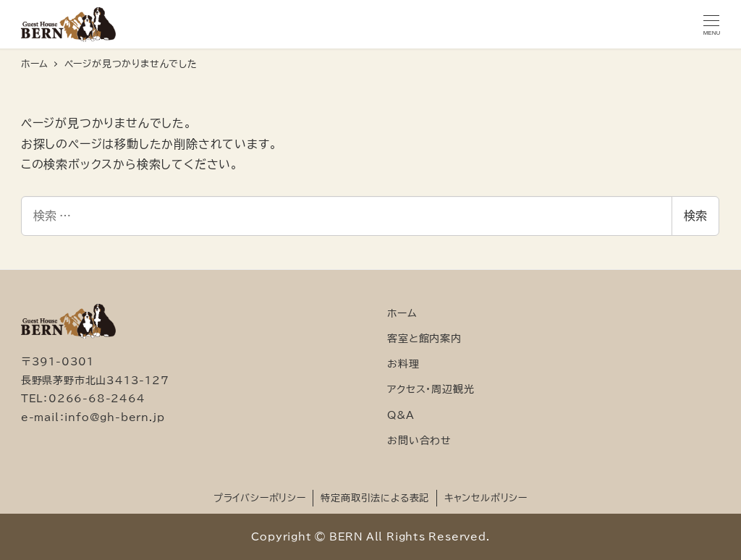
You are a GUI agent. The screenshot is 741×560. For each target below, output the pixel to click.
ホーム (402, 313)
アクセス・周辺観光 (431, 389)
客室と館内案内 (424, 338)
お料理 (403, 364)
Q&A (401, 415)
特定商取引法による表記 (375, 498)
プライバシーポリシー (260, 498)
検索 (695, 216)
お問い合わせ (419, 440)
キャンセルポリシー (486, 498)
